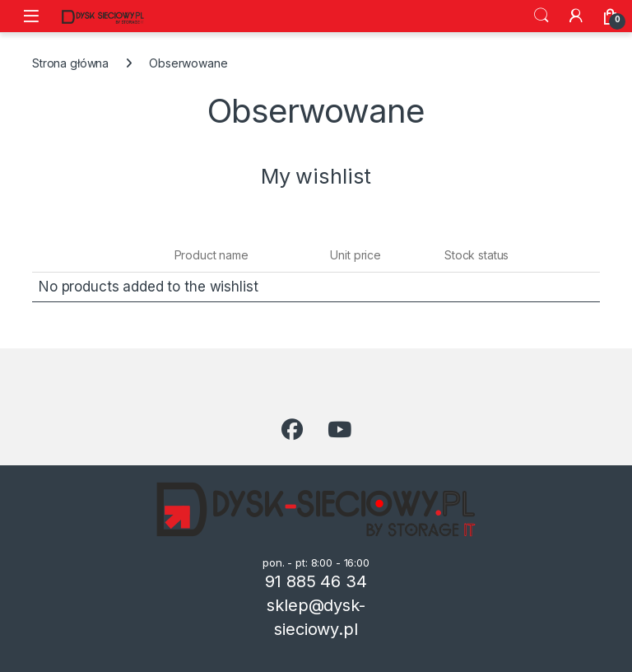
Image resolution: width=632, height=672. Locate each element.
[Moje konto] (576, 16)
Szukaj (541, 16)
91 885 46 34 (316, 581)
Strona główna (70, 63)
